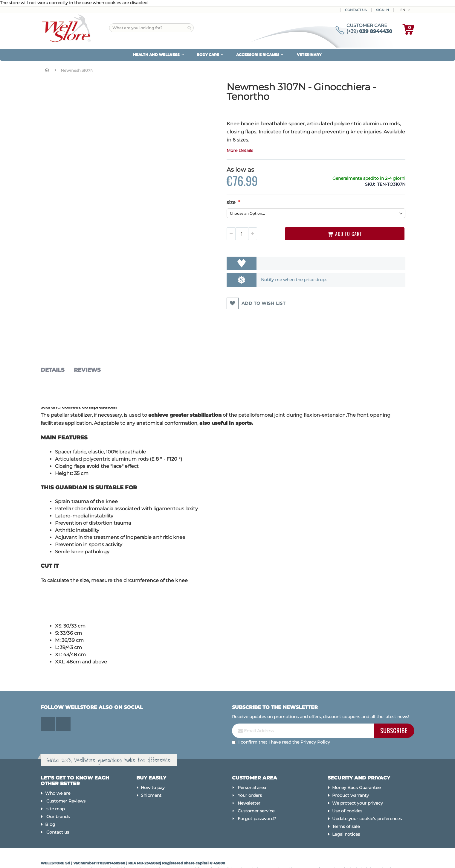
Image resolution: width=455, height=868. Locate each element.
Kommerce (67, 857)
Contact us (58, 808)
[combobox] (151, 28)
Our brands (58, 793)
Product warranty (351, 772)
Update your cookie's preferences (367, 795)
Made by (49, 857)
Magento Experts (94, 857)
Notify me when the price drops (244, 280)
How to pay (153, 764)
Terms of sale (346, 803)
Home (48, 70)
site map (55, 785)
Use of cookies (347, 787)
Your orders (250, 772)
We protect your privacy (358, 779)
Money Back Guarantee (356, 764)
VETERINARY (309, 55)
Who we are (58, 770)
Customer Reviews (66, 777)
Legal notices (346, 811)
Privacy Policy (315, 718)
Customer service (256, 787)
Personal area (252, 764)
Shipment (151, 772)
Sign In (383, 10)
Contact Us (356, 10)
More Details (197, 150)
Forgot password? (257, 795)
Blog (50, 801)
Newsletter (249, 779)
